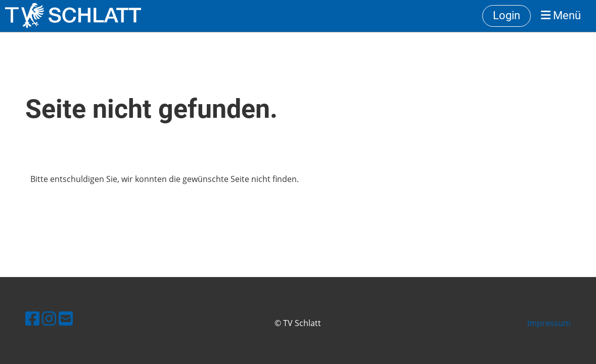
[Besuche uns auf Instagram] (49, 318)
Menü (561, 15)
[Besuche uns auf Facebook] (32, 318)
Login (507, 15)
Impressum (549, 323)
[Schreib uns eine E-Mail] (66, 318)
